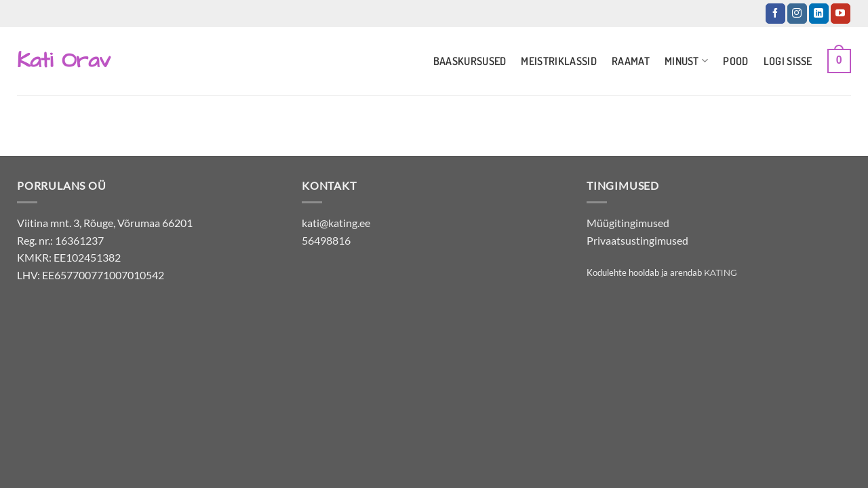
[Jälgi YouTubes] (841, 14)
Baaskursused (470, 61)
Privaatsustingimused (637, 240)
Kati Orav (64, 61)
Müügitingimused (628, 223)
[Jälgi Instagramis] (797, 14)
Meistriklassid (558, 61)
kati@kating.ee (336, 223)
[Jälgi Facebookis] (775, 14)
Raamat (631, 61)
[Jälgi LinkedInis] (819, 14)
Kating (721, 273)
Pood (735, 61)
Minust (686, 61)
